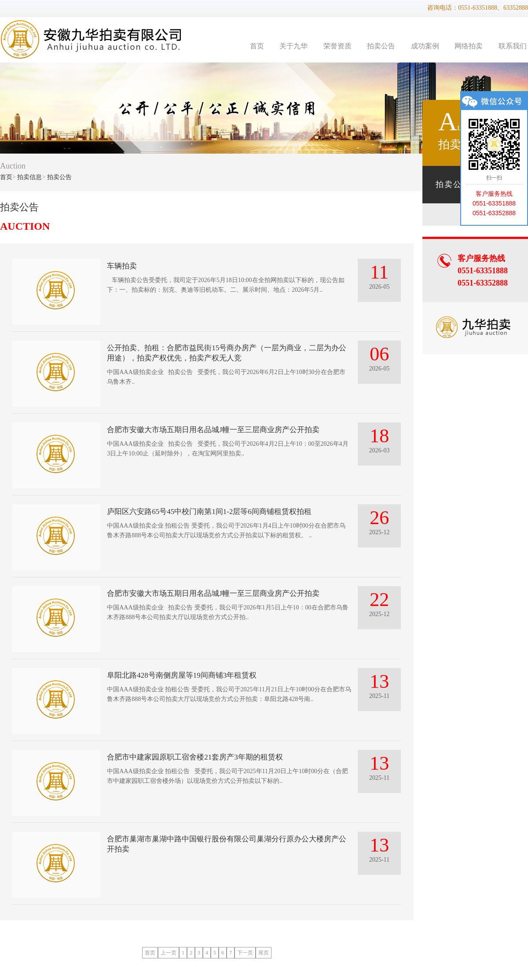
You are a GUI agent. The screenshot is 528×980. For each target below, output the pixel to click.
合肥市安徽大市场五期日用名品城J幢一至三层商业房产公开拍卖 (213, 430)
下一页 (245, 953)
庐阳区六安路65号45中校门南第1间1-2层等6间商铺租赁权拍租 (209, 512)
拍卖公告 (381, 46)
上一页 (169, 953)
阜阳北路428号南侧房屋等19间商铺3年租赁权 (182, 675)
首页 (257, 46)
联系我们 (513, 46)
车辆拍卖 (122, 266)
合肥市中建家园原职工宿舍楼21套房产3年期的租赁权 (195, 757)
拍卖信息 (29, 177)
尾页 (264, 953)
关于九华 (293, 46)
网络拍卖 (469, 46)
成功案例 (425, 46)
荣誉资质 (337, 46)
